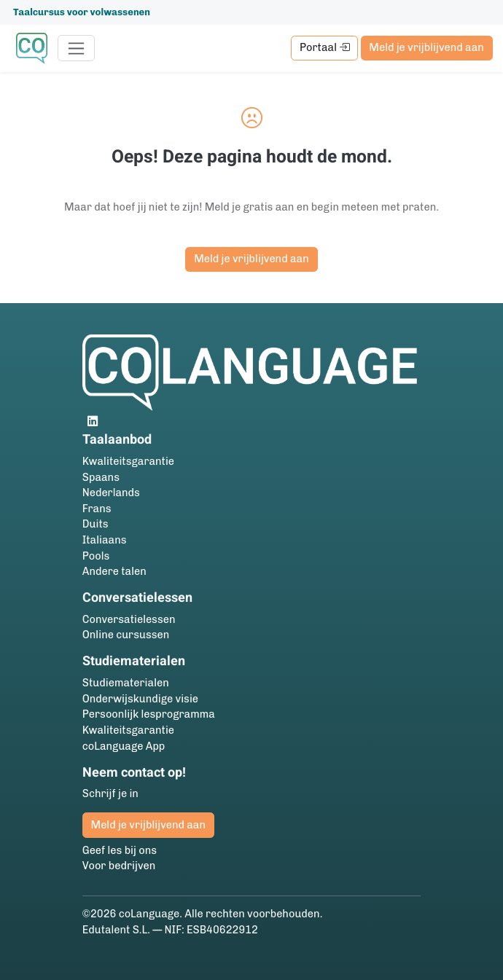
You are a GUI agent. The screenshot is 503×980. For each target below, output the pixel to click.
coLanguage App (124, 746)
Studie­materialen (126, 683)
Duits (95, 524)
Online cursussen (126, 635)
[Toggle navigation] (76, 48)
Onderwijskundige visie (140, 699)
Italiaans (105, 540)
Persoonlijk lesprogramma (149, 714)
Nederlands (111, 493)
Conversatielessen (129, 619)
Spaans (101, 477)
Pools (96, 556)
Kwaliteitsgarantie (128, 461)
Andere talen (114, 571)
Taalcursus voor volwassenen (82, 12)
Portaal (324, 47)
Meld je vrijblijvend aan (426, 47)
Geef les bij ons (120, 850)
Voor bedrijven (119, 866)
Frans (97, 509)
